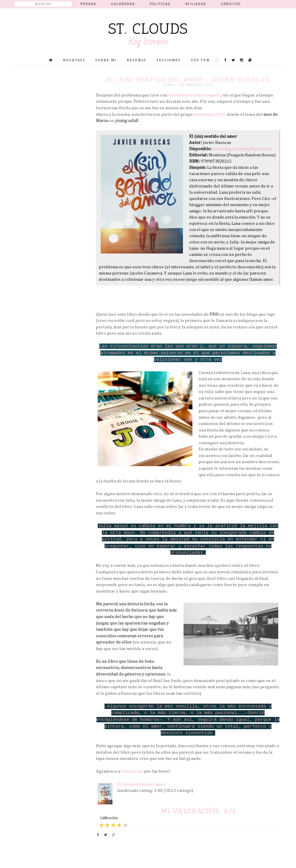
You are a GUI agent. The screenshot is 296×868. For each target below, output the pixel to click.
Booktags (74, 60)
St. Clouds (148, 29)
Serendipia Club (210, 114)
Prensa (88, 4)
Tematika (221, 149)
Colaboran (123, 4)
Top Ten (200, 60)
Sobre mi (106, 60)
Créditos (231, 4)
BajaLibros (260, 149)
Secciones (169, 60)
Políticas (160, 4)
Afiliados (196, 4)
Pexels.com (132, 771)
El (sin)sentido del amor (141, 784)
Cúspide (240, 149)
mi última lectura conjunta (195, 95)
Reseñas (136, 60)
